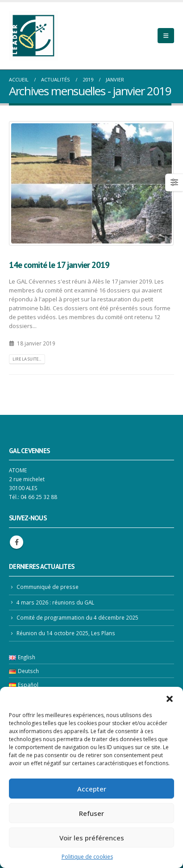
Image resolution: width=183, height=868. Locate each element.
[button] (170, 698)
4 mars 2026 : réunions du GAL (55, 602)
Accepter (92, 789)
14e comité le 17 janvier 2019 (59, 265)
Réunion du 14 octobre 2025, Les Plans (66, 633)
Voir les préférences (92, 838)
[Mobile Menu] (166, 36)
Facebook (17, 542)
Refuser (91, 813)
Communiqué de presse (48, 587)
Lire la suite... (27, 359)
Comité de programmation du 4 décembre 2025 (77, 617)
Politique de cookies (87, 857)
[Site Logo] (33, 36)
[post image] (91, 183)
